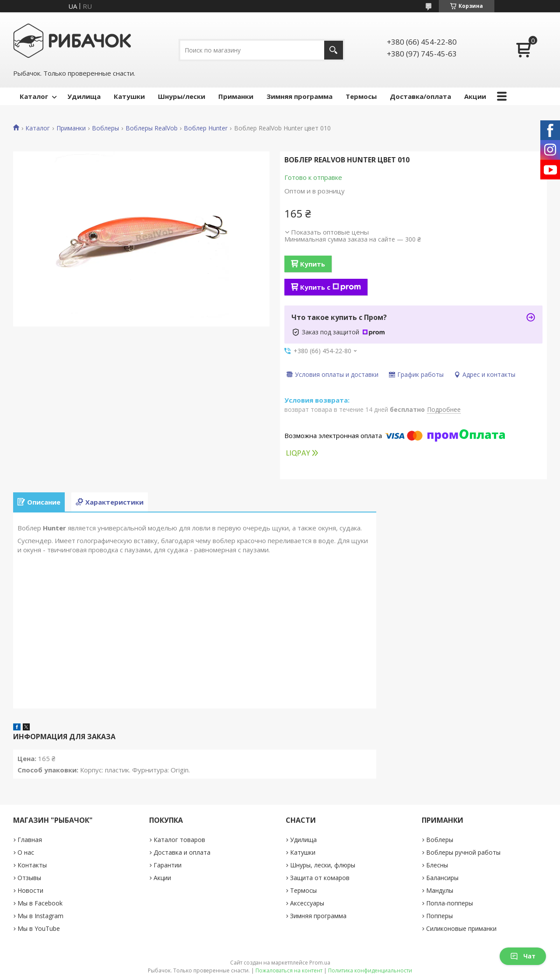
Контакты (32, 865)
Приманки (236, 96)
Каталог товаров (179, 840)
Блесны (437, 865)
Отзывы (29, 878)
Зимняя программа (299, 96)
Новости (30, 890)
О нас (26, 852)
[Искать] (334, 50)
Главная (30, 840)
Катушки (129, 96)
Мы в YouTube (39, 928)
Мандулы (440, 890)
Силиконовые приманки (461, 928)
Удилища (84, 96)
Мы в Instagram (40, 916)
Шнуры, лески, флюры (323, 865)
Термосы (361, 96)
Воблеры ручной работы (463, 852)
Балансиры (442, 878)
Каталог (34, 96)
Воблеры (105, 128)
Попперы (439, 916)
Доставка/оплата (420, 96)
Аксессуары (307, 903)
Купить (313, 264)
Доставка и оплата (182, 852)
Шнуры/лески (182, 96)
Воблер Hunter (206, 128)
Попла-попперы (450, 903)
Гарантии (168, 865)
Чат (523, 956)
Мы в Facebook (40, 903)
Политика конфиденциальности (370, 970)
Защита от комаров (320, 878)
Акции (475, 96)
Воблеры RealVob (152, 128)
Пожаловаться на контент (289, 970)
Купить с (331, 287)
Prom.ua (320, 963)
